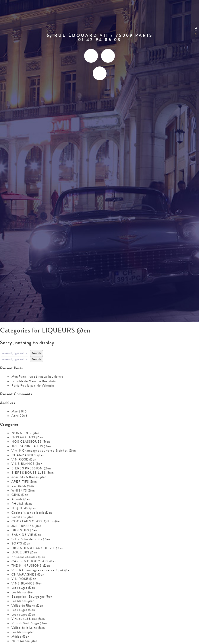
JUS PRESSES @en (27, 526)
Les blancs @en (23, 592)
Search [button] (36, 353)
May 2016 (19, 411)
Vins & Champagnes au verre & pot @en (41, 570)
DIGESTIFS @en (24, 530)
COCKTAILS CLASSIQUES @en (36, 521)
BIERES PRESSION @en (31, 468)
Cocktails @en (23, 517)
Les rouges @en (23, 588)
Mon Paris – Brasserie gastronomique (100, 21)
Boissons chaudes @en (28, 557)
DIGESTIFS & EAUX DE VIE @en (37, 548)
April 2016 (20, 416)
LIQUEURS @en (24, 552)
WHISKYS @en (23, 491)
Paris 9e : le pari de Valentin (33, 386)
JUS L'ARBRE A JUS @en (31, 446)
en (196, 29)
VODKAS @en (23, 486)
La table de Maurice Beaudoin (34, 381)
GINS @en (20, 495)
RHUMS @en (22, 504)
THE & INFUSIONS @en (31, 566)
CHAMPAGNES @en (28, 455)
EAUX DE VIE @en (26, 535)
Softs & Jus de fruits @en (31, 539)
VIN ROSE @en (24, 459)
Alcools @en (21, 499)
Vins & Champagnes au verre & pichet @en (44, 451)
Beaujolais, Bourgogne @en (32, 597)
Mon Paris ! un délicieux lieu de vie (37, 377)
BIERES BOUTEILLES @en (33, 473)
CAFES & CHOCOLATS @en (34, 561)
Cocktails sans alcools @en (32, 513)
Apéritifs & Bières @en (29, 477)
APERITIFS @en (24, 482)
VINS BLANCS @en (27, 464)
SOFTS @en (21, 543)
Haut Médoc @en (25, 641)
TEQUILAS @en (24, 508)
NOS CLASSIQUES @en (31, 442)
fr (196, 35)
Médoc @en (20, 637)
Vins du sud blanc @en (28, 619)
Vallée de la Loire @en (28, 628)
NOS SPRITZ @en (26, 433)
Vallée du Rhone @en (27, 606)
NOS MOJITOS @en (27, 437)
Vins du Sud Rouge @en (29, 623)
